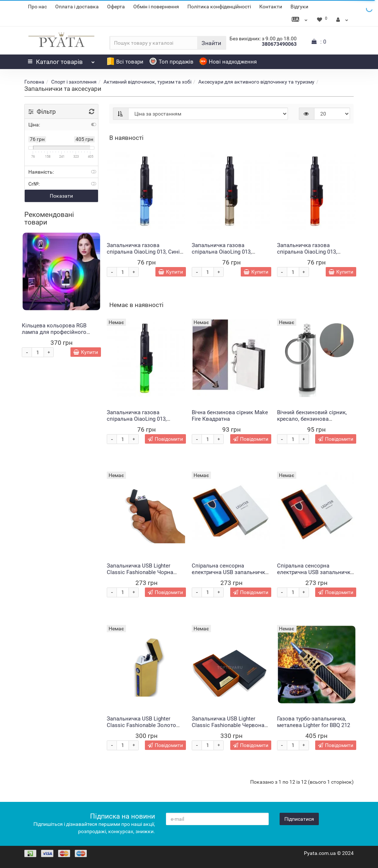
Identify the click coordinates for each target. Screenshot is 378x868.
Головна (34, 82)
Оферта (116, 7)
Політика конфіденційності (219, 7)
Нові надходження (228, 62)
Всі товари (125, 62)
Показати (61, 196)
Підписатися (299, 819)
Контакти (271, 7)
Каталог (61, 60)
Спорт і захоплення (74, 82)
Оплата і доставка (77, 7)
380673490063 (279, 44)
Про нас (37, 7)
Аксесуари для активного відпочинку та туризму (256, 82)
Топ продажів (171, 62)
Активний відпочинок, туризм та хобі (147, 82)
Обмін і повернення (156, 7)
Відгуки (299, 7)
